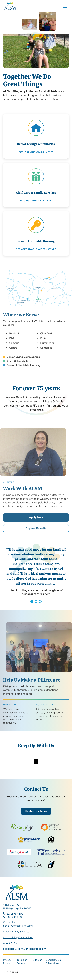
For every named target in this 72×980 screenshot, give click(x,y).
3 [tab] (40, 602)
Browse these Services (36, 201)
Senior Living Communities (18, 938)
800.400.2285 (15, 917)
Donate (8, 705)
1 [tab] (32, 602)
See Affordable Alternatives (36, 249)
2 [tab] (36, 602)
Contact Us (9, 922)
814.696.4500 (15, 914)
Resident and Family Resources (23, 949)
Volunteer (43, 705)
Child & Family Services (16, 932)
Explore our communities (36, 152)
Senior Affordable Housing (18, 926)
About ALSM (10, 943)
